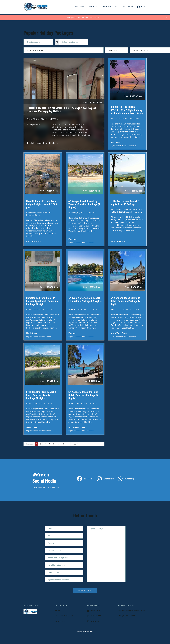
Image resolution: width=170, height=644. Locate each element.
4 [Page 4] (49, 444)
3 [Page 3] (45, 444)
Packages (80, 7)
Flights (93, 7)
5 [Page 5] (54, 444)
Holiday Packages (64, 616)
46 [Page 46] (69, 444)
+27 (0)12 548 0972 (127, 616)
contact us (61, 621)
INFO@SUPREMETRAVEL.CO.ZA (132, 611)
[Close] (167, 18)
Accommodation (109, 7)
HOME (58, 611)
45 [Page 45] (63, 444)
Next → (75, 444)
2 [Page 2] (41, 444)
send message (85, 590)
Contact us (127, 7)
